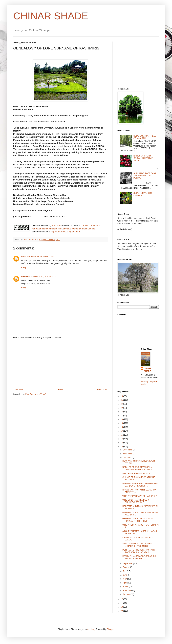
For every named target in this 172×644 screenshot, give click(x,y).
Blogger (110, 629)
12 (122, 599)
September (128, 563)
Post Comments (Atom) (36, 394)
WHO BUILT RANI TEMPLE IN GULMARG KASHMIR (136, 501)
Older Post (102, 390)
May (125, 579)
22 (122, 412)
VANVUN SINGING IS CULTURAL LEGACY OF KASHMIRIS (138, 545)
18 (122, 427)
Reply (24, 267)
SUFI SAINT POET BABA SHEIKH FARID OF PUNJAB (145, 176)
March (126, 587)
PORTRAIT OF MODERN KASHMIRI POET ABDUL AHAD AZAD (139, 551)
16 (122, 435)
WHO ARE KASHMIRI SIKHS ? (136, 473)
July (125, 571)
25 (122, 400)
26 (122, 396)
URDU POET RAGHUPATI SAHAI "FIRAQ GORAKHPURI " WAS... (138, 468)
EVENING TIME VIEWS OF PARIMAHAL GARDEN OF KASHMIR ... (140, 485)
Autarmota (56, 226)
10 (122, 607)
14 (122, 443)
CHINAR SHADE (51, 16)
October (127, 458)
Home (61, 390)
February (127, 591)
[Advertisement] (60, 364)
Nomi (24, 256)
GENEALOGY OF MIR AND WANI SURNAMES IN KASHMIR (138, 520)
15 (122, 439)
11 (122, 603)
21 (122, 416)
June (125, 575)
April (125, 583)
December (128, 450)
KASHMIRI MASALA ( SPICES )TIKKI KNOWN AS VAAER (139, 557)
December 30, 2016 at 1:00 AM (45, 277)
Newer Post (19, 390)
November (128, 454)
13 (122, 446)
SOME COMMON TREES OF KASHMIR (145, 137)
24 (122, 404)
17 (122, 431)
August (126, 567)
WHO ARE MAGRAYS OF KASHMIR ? (140, 496)
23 (122, 408)
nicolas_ (91, 629)
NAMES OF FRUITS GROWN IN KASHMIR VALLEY (143, 158)
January (127, 594)
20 (122, 419)
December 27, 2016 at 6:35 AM (41, 256)
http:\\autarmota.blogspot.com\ (66, 232)
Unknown (26, 277)
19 (122, 423)
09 (122, 611)
